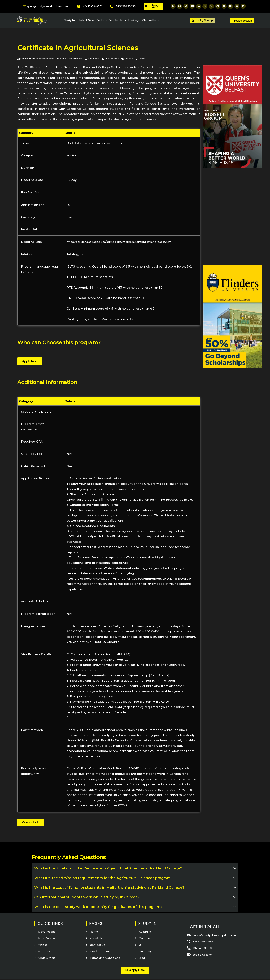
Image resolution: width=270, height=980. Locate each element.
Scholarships (117, 20)
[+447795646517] (79, 6)
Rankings (134, 20)
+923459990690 (125, 6)
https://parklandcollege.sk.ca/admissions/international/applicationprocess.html (126, 242)
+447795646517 (92, 6)
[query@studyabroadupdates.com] (24, 6)
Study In (69, 20)
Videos (102, 20)
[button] (135, 971)
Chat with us (150, 20)
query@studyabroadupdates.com (49, 6)
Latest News (87, 20)
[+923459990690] (112, 6)
